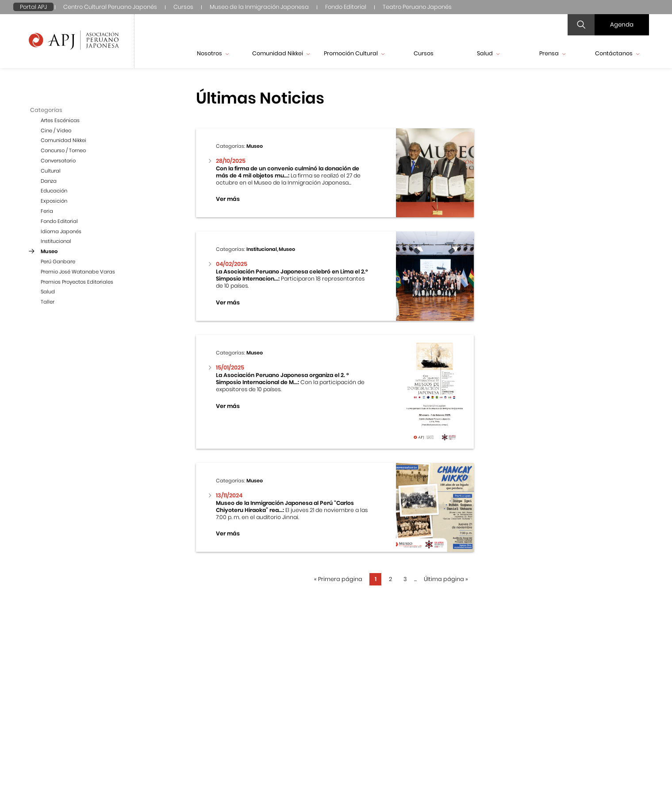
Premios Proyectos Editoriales (77, 282)
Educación (54, 191)
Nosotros (213, 53)
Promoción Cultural (354, 53)
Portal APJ (33, 7)
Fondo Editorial (346, 7)
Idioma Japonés (61, 231)
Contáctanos (617, 53)
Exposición (54, 201)
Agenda (622, 25)
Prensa (552, 53)
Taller (48, 302)
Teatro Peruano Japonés (417, 7)
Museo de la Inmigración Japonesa (259, 7)
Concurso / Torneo (63, 150)
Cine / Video (56, 131)
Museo (49, 251)
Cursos (183, 7)
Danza (49, 181)
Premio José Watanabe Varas (78, 272)
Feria (47, 211)
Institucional (56, 241)
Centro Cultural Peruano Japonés (110, 7)
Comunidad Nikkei (281, 53)
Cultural (51, 171)
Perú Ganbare (58, 262)
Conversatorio (58, 161)
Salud (488, 53)
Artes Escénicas (60, 120)
